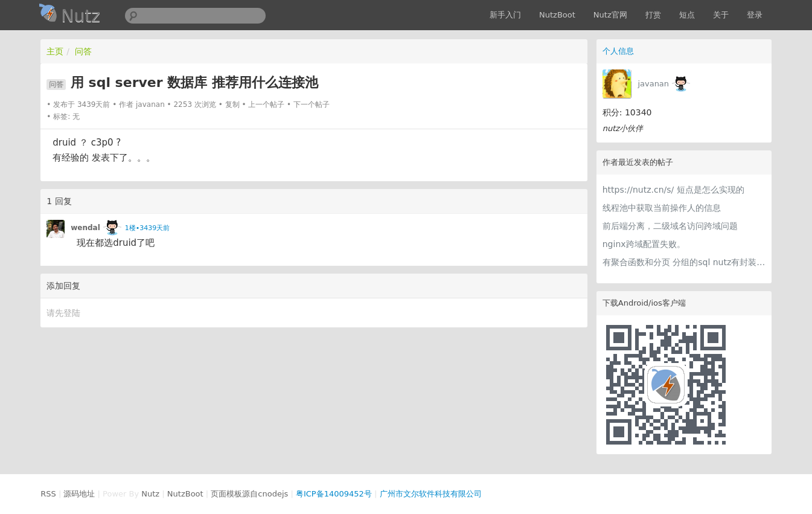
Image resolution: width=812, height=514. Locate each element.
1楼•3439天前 (147, 228)
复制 (232, 104)
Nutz (150, 494)
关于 (721, 15)
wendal (85, 228)
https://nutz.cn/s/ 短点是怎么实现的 (673, 190)
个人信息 (618, 51)
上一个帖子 (266, 104)
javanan (653, 84)
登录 (755, 15)
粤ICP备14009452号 (334, 494)
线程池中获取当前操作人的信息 (662, 208)
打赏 (653, 15)
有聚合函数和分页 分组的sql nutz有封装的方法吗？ (684, 262)
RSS (48, 494)
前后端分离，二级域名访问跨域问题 (670, 226)
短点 (687, 15)
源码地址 (79, 494)
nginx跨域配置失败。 (644, 244)
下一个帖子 (312, 104)
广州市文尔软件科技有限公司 (431, 494)
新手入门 (505, 15)
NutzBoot (557, 15)
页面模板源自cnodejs (249, 494)
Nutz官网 (610, 15)
